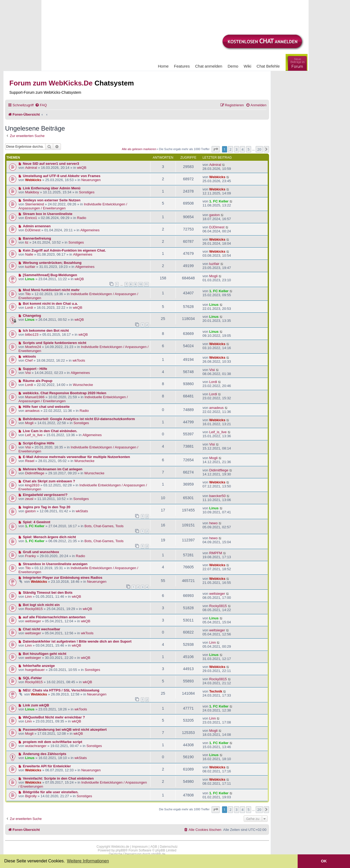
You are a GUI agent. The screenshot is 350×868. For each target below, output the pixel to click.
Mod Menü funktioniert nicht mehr (51, 290)
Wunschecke (83, 385)
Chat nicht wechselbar (42, 629)
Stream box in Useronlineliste (48, 214)
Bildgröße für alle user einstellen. (51, 792)
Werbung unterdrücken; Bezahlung (52, 263)
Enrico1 (31, 218)
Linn (28, 597)
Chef (29, 360)
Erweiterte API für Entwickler (47, 766)
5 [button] (249, 149)
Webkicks (33, 180)
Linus (30, 279)
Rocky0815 (34, 609)
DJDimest (33, 230)
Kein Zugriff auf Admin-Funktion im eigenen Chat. (65, 250)
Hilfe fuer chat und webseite (46, 407)
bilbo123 (32, 335)
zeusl (29, 499)
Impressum (140, 847)
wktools (30, 356)
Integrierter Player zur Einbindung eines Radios (63, 578)
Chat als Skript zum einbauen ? (49, 481)
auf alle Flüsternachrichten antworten (54, 617)
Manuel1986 (35, 397)
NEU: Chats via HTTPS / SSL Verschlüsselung (61, 690)
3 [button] (237, 149)
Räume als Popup (38, 381)
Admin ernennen (37, 226)
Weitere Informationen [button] (88, 861)
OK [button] (324, 861)
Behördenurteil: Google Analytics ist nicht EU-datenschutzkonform (79, 419)
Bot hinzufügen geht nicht (45, 654)
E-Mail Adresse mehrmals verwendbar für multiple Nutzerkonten (77, 457)
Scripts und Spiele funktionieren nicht (55, 343)
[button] (216, 149)
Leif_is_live (34, 435)
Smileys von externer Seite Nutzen (52, 200)
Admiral (31, 168)
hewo (213, 523)
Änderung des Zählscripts (45, 754)
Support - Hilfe (35, 369)
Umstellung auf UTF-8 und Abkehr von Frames (62, 176)
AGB (154, 847)
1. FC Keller (219, 201)
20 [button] (259, 149)
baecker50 (217, 496)
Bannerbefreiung (37, 238)
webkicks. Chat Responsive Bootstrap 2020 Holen (65, 393)
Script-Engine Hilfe (39, 443)
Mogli (213, 276)
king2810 (32, 485)
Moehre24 (33, 347)
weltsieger (217, 594)
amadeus (32, 411)
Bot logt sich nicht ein (41, 605)
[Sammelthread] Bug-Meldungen (50, 275)
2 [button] (230, 149)
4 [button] (242, 149)
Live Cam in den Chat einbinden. (50, 431)
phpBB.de (158, 854)
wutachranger (36, 746)
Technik (216, 691)
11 (146, 284)
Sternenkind (34, 204)
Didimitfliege (35, 473)
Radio (81, 218)
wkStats (82, 511)
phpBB (120, 850)
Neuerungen (91, 180)
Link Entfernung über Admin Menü (52, 188)
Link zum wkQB (36, 705)
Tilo (28, 294)
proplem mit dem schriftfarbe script (53, 742)
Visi (28, 373)
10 (141, 284)
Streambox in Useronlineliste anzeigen (55, 564)
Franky (30, 556)
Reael (30, 461)
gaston (215, 215)
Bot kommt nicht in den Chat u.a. (50, 304)
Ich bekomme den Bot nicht (46, 331)
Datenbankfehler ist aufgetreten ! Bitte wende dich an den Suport (77, 641)
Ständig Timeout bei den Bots (48, 593)
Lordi (29, 308)
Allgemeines (90, 230)
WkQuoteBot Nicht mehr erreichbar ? (54, 717)
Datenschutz (169, 847)
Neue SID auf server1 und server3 (51, 164)
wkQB (82, 168)
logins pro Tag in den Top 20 (47, 507)
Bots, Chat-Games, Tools (104, 526)
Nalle (29, 254)
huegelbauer (35, 670)
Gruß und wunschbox (41, 552)
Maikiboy (32, 192)
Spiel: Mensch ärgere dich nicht (50, 537)
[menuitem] (41, 105)
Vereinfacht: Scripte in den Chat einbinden (58, 778)
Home (163, 66)
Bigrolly (31, 796)
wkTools (79, 360)
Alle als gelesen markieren (139, 149)
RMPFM (216, 553)
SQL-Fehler (32, 678)
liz (27, 242)
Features (182, 66)
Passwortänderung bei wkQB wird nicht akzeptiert (65, 730)
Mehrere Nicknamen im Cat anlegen (53, 469)
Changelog (32, 316)
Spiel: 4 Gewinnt (37, 522)
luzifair (30, 267)
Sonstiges (87, 192)
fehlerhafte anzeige (39, 666)
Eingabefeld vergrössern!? (45, 495)
